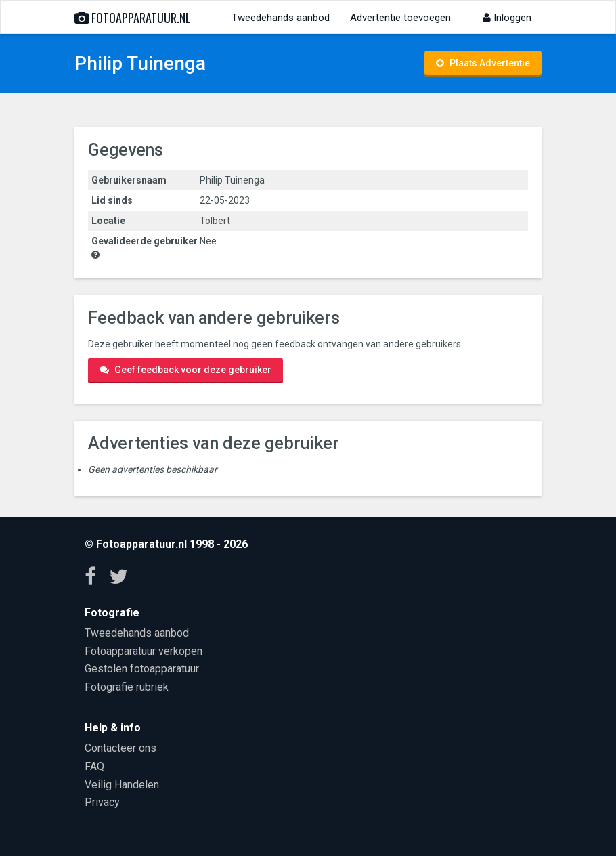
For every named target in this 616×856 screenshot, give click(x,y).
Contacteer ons (120, 748)
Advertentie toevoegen (400, 18)
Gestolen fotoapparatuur (142, 669)
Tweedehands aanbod (281, 18)
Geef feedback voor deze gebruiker (185, 370)
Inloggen (507, 18)
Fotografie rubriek (127, 687)
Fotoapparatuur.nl (133, 18)
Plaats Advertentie (483, 63)
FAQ (94, 766)
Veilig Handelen (122, 785)
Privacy (102, 802)
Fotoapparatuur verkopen (144, 651)
